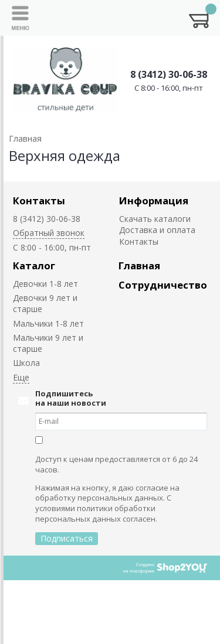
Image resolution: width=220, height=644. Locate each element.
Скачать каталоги (155, 219)
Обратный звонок (49, 233)
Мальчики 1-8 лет (48, 323)
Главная (139, 266)
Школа (26, 363)
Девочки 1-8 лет (45, 284)
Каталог (34, 266)
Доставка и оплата (157, 230)
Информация (154, 201)
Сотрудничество (163, 285)
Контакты (39, 201)
